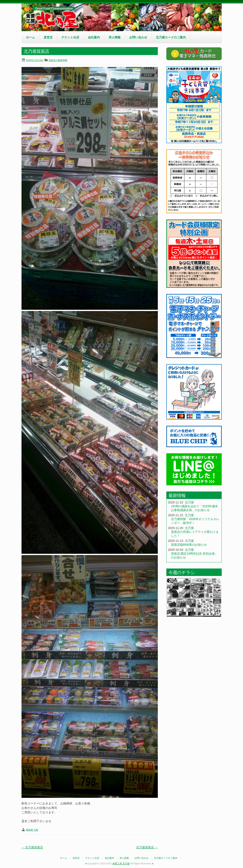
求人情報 (115, 37)
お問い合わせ (138, 37)
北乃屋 (189, 502)
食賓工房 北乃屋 (53, 17)
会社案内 (94, 37)
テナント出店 (70, 37)
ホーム (30, 37)
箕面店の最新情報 (58, 60)
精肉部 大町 (32, 830)
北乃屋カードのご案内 (171, 37)
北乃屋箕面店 (32, 847)
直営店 (48, 37)
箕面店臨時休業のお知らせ (189, 545)
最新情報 (177, 495)
